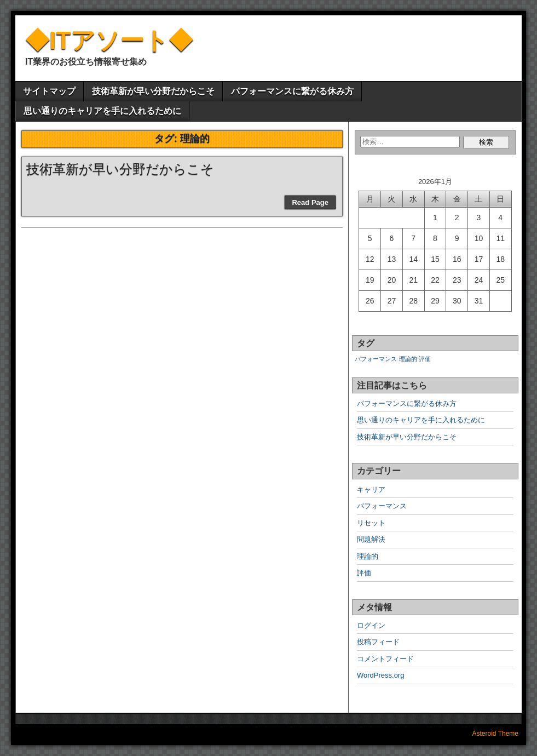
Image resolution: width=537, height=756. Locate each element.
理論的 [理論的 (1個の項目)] (408, 359)
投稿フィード (378, 642)
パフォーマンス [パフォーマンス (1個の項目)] (376, 359)
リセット (371, 523)
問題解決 (371, 539)
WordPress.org (380, 675)
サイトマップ (49, 91)
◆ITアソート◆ (109, 40)
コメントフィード (385, 659)
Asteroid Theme (496, 734)
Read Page (310, 202)
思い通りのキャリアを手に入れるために (102, 111)
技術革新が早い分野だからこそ (153, 91)
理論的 (368, 556)
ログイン (371, 625)
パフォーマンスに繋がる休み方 (292, 91)
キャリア (371, 489)
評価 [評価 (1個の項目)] (425, 359)
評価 (364, 573)
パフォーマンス (382, 506)
